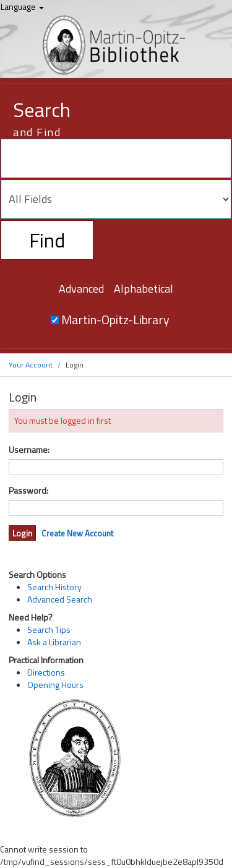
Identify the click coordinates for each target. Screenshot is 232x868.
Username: (29, 450)
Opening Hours (55, 685)
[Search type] (116, 199)
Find (47, 240)
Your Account (31, 365)
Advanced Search (60, 599)
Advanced (81, 289)
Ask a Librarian (54, 642)
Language (22, 6)
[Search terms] (116, 158)
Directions (46, 672)
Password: (28, 491)
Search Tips (49, 630)
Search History (54, 587)
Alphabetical (144, 289)
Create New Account (77, 533)
